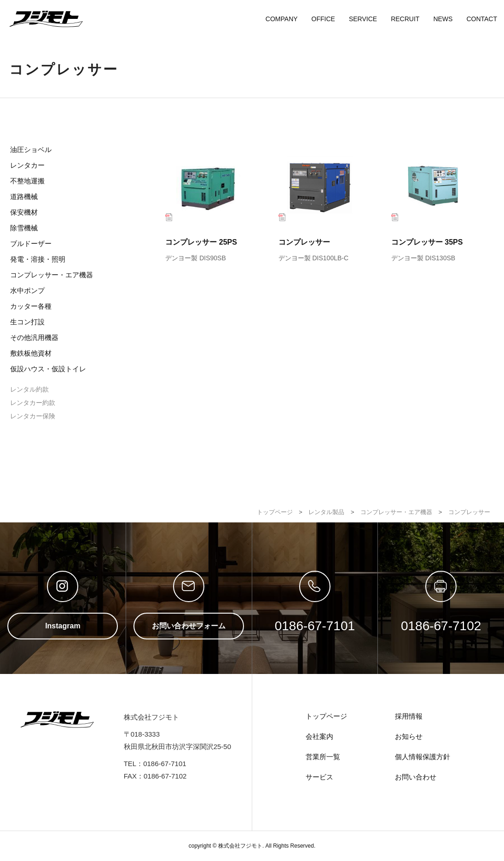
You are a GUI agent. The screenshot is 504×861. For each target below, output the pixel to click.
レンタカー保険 (33, 416)
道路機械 (24, 196)
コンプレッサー (325, 204)
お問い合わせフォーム (189, 626)
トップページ (326, 716)
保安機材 (24, 212)
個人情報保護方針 (423, 757)
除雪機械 (24, 228)
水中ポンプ (27, 290)
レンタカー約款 (33, 403)
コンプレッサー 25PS (211, 204)
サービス (319, 777)
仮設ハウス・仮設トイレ (48, 369)
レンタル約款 (29, 389)
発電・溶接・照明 (38, 259)
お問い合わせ (416, 777)
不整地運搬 (27, 181)
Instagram (63, 626)
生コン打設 (27, 322)
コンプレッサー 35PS (437, 204)
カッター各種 (31, 306)
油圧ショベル (31, 149)
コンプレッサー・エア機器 (52, 275)
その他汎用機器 (34, 337)
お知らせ (409, 736)
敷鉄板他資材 (31, 353)
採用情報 (409, 716)
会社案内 (319, 736)
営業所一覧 (323, 757)
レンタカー (27, 165)
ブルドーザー (31, 243)
